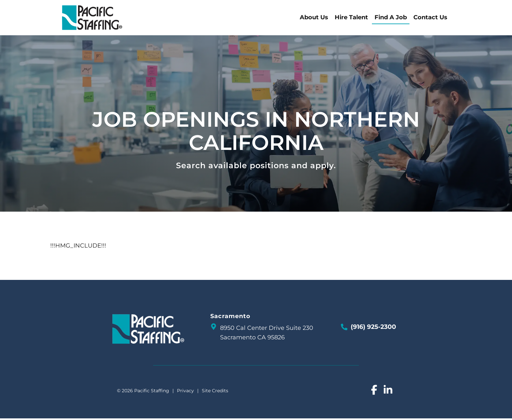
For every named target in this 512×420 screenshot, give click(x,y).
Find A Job (402, 18)
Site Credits (215, 392)
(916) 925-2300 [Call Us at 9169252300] (373, 328)
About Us (326, 18)
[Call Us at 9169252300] (344, 328)
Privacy (185, 392)
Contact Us (442, 18)
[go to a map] (214, 328)
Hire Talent (363, 18)
